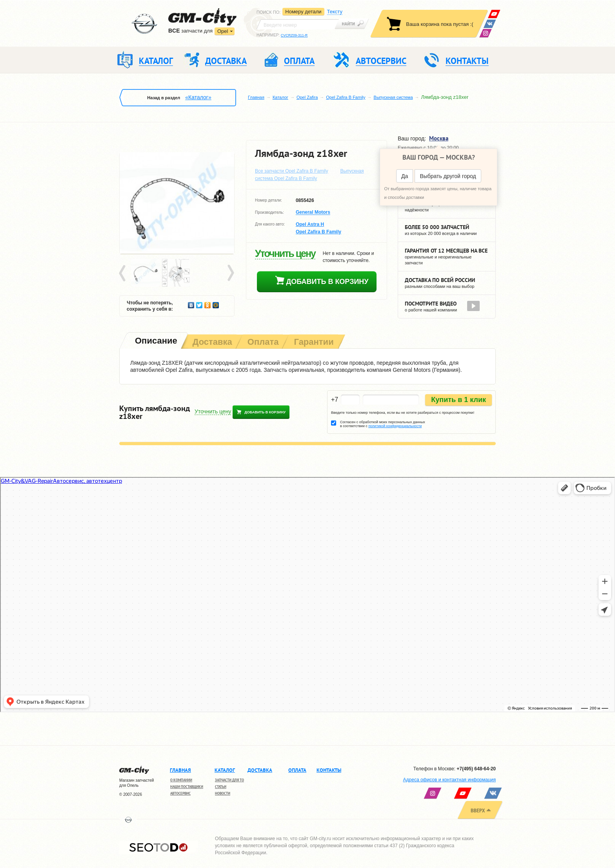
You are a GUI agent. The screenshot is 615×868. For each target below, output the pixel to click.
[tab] (155, 341)
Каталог (280, 97)
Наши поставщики (187, 787)
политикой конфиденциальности (395, 426)
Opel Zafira (307, 97)
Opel (223, 31)
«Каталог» (198, 97)
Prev (124, 273)
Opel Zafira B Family (346, 97)
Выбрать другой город (448, 176)
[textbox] (298, 24)
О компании (181, 780)
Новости (223, 793)
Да (405, 176)
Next (230, 273)
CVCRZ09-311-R (294, 35)
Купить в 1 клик (459, 400)
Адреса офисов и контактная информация (449, 780)
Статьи (221, 787)
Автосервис (180, 793)
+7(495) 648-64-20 (476, 769)
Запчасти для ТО (229, 780)
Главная (256, 97)
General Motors (313, 213)
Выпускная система (393, 97)
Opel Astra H (310, 224)
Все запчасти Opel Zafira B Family (292, 171)
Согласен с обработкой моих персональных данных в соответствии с (383, 424)
